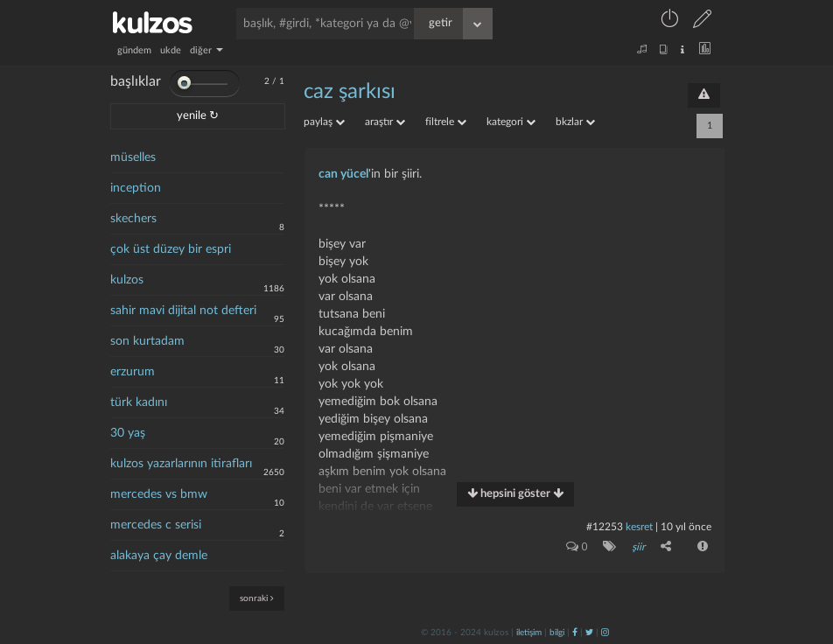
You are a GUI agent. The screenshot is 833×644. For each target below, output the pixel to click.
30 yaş (128, 433)
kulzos (127, 280)
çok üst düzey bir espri (171, 249)
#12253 (605, 527)
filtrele (446, 122)
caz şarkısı (350, 92)
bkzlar (575, 122)
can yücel (343, 174)
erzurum (133, 372)
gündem (134, 50)
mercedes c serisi (156, 525)
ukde (171, 50)
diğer (206, 50)
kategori (511, 122)
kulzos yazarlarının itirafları (181, 464)
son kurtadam (147, 341)
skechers (133, 219)
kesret (639, 527)
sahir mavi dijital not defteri (183, 311)
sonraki (257, 598)
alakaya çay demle (159, 556)
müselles (133, 157)
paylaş (324, 122)
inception (136, 188)
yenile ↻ (198, 116)
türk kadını (139, 402)
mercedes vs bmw (159, 494)
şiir (638, 547)
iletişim (529, 633)
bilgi (557, 633)
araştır (385, 122)
